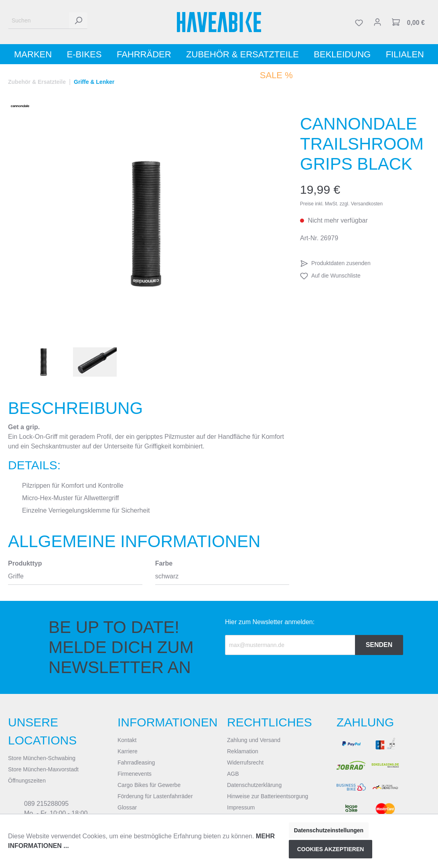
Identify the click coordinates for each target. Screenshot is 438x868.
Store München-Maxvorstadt (43, 769)
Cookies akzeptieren (331, 849)
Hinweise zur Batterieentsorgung (268, 796)
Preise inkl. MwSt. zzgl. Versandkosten (341, 204)
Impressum (241, 807)
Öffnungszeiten (27, 781)
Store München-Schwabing (42, 758)
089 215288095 (46, 804)
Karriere (128, 751)
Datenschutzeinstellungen (329, 830)
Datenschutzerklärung (254, 785)
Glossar (127, 807)
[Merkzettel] (359, 22)
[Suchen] (39, 21)
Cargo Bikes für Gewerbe (149, 785)
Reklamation (243, 751)
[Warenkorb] (408, 22)
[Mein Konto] (377, 22)
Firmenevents (135, 774)
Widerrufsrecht (245, 763)
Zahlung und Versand (254, 740)
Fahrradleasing (136, 763)
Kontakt (127, 740)
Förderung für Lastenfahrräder (155, 796)
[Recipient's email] (290, 645)
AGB (233, 774)
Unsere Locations (42, 731)
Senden (379, 645)
